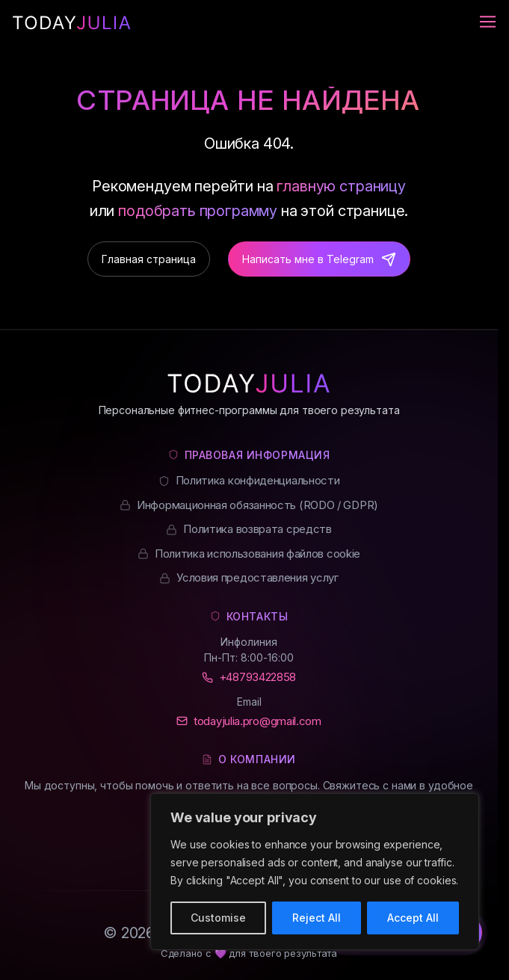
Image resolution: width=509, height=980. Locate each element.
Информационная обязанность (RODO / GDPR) (257, 505)
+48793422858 (257, 677)
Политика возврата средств (257, 529)
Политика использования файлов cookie (257, 554)
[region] (315, 872)
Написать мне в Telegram (308, 259)
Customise (218, 918)
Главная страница (149, 259)
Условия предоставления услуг (257, 577)
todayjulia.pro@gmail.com (257, 721)
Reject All (317, 918)
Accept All (413, 918)
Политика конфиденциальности (258, 480)
